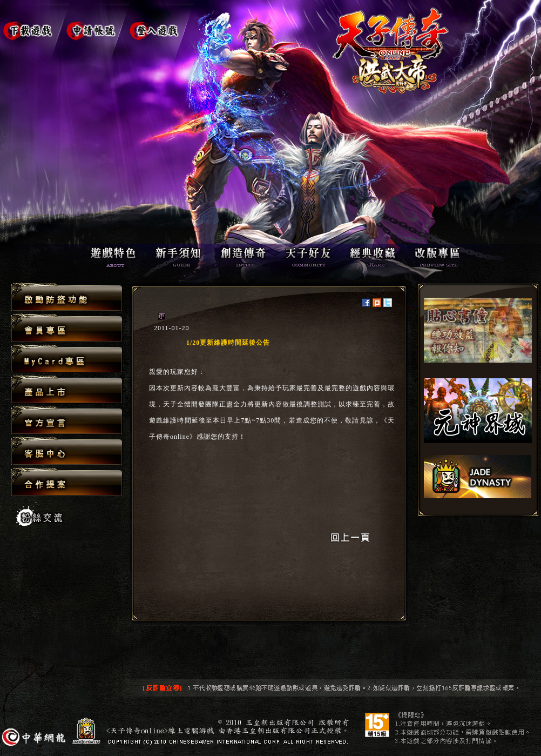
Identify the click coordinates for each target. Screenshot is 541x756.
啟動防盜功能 (67, 297)
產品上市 (67, 390)
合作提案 (67, 481)
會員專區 (67, 328)
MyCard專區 (67, 359)
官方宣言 (67, 421)
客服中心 (67, 451)
